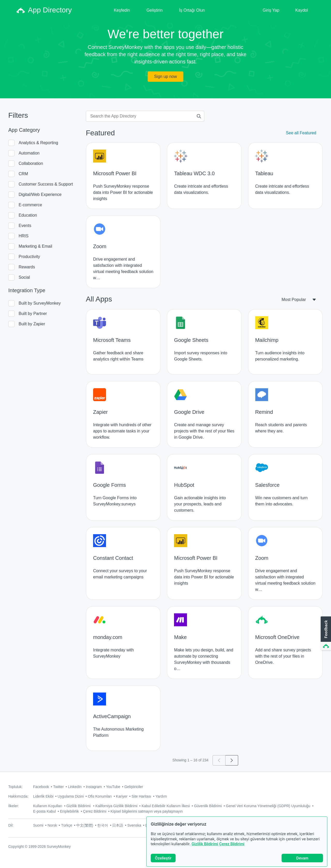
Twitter (58, 787)
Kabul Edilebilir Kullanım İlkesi (166, 806)
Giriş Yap (271, 10)
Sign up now (165, 76)
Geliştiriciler (134, 787)
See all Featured (301, 133)
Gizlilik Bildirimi (205, 844)
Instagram (94, 787)
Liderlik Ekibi (43, 796)
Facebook (41, 787)
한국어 (103, 825)
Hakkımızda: (18, 796)
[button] (325, 634)
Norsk (52, 825)
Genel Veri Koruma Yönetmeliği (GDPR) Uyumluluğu (268, 806)
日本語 (118, 825)
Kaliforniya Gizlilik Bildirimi (116, 806)
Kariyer (122, 796)
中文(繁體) (85, 825)
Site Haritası (141, 796)
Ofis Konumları (100, 796)
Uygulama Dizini (71, 796)
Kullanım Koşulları (48, 806)
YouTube (113, 787)
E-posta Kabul (44, 811)
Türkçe (67, 825)
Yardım (161, 796)
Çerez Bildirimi (232, 844)
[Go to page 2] (232, 760)
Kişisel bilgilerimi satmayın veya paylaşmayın (146, 811)
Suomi (38, 825)
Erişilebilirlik (69, 811)
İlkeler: (14, 806)
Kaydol (302, 10)
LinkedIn (75, 787)
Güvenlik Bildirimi (208, 806)
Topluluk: (15, 787)
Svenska (134, 825)
